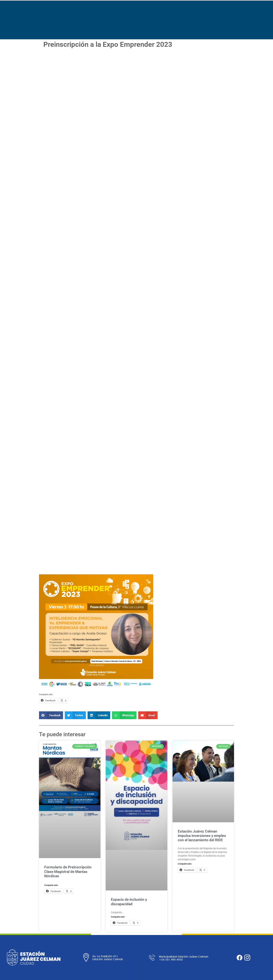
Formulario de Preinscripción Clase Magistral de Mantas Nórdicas (68, 871)
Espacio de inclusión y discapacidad (129, 902)
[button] (51, 715)
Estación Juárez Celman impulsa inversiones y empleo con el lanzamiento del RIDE (202, 836)
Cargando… (108, 312)
